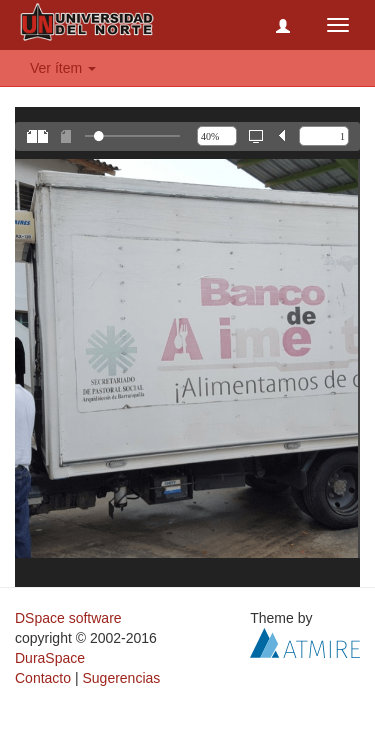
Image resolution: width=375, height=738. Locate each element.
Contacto (43, 678)
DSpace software (68, 618)
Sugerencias (121, 678)
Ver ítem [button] (63, 68)
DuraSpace (50, 658)
